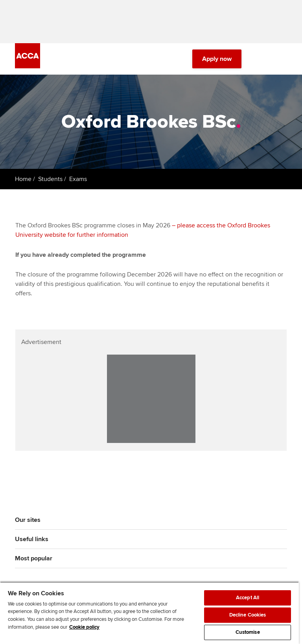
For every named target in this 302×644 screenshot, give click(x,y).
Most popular (34, 558)
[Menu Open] (282, 59)
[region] (149, 613)
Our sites (28, 520)
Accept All (248, 598)
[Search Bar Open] (260, 59)
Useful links (32, 539)
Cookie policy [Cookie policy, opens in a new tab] (84, 627)
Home (23, 179)
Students (50, 179)
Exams (78, 179)
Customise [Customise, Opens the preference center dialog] (248, 632)
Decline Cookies (248, 615)
